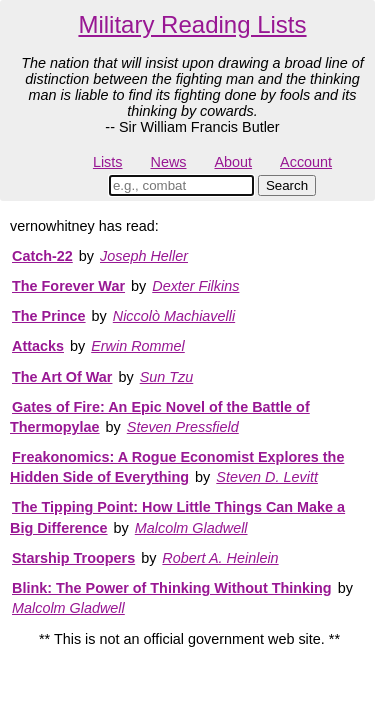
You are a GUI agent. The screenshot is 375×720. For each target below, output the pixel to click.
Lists (108, 162)
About (233, 162)
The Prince (49, 316)
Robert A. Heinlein (220, 558)
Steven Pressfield (183, 427)
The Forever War (68, 286)
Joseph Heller (144, 256)
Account (306, 162)
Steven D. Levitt (267, 477)
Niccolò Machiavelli (174, 316)
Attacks (38, 346)
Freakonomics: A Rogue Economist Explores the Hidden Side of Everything (177, 467)
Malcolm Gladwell (191, 528)
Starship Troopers (73, 558)
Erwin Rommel (138, 346)
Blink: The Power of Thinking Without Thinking (172, 588)
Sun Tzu (167, 377)
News (169, 162)
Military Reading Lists (192, 24)
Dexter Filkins (195, 286)
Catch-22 (42, 256)
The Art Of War (62, 377)
